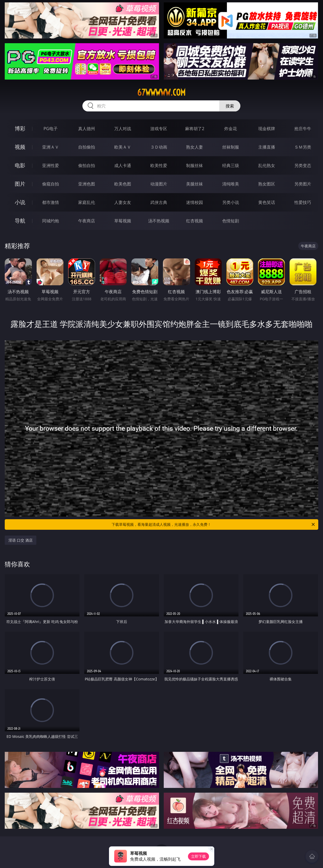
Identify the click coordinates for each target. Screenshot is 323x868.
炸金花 (231, 129)
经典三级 (231, 165)
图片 (20, 184)
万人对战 (123, 129)
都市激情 (51, 202)
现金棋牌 (267, 129)
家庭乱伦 (87, 202)
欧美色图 (123, 184)
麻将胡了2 (195, 129)
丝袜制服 (231, 147)
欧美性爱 (159, 165)
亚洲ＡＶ (51, 147)
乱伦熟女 (267, 165)
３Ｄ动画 (159, 147)
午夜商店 (87, 221)
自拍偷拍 (87, 147)
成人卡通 (123, 165)
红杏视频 (195, 221)
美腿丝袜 (195, 184)
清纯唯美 (231, 184)
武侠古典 (159, 202)
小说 (20, 202)
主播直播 (267, 147)
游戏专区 (159, 129)
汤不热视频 (159, 221)
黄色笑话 (267, 202)
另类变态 (303, 165)
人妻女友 (123, 202)
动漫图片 (159, 184)
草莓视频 (123, 221)
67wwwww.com (161, 92)
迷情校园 (195, 202)
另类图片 (303, 184)
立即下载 (198, 856)
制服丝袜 (195, 165)
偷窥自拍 (51, 184)
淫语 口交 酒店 (20, 540)
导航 (20, 221)
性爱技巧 (303, 202)
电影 (20, 165)
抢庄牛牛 (303, 129)
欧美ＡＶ (123, 147)
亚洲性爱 (51, 165)
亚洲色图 (87, 184)
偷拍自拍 (87, 165)
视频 (20, 147)
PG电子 (50, 129)
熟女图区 (267, 184)
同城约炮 (51, 221)
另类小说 (231, 202)
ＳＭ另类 (303, 147)
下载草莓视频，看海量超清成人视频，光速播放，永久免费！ (213, 524)
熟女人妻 (195, 147)
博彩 (20, 128)
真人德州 (87, 129)
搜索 (230, 106)
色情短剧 (231, 221)
